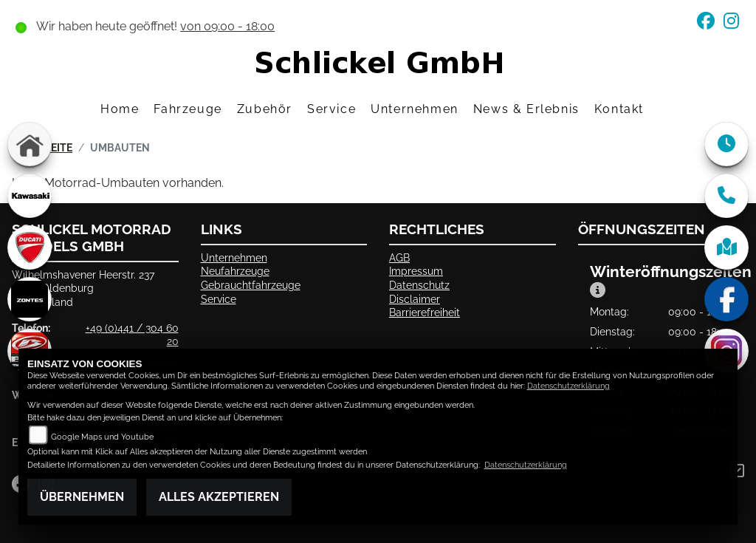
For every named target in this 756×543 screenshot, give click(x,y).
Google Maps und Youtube (102, 437)
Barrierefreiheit (425, 312)
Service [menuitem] (331, 109)
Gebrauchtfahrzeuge (251, 285)
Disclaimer (415, 299)
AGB (399, 257)
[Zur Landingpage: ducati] (30, 247)
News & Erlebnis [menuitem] (526, 109)
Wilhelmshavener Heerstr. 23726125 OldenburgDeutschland (83, 288)
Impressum (416, 271)
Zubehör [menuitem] (265, 109)
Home (120, 109)
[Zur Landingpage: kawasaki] (30, 196)
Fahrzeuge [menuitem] (188, 109)
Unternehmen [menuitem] (415, 109)
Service (219, 299)
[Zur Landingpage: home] (30, 144)
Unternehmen (234, 257)
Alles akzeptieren (219, 497)
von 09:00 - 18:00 (227, 26)
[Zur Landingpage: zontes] (30, 299)
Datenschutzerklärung (568, 386)
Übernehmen (82, 497)
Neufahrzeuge (235, 271)
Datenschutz (419, 285)
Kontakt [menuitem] (619, 109)
